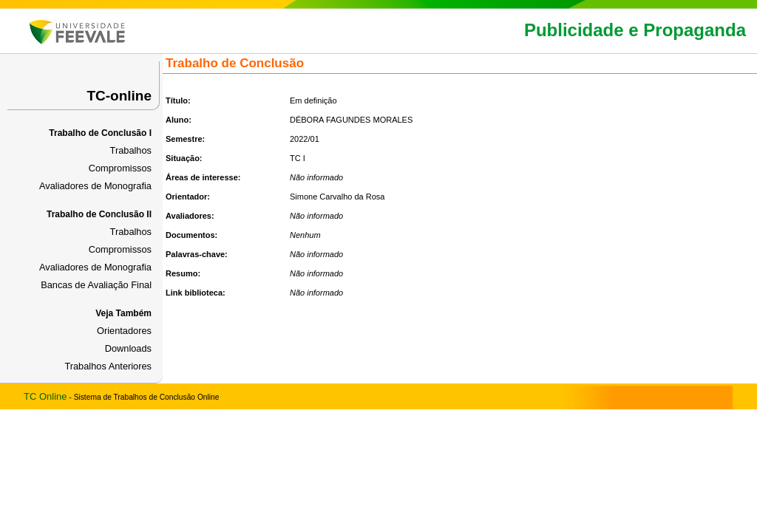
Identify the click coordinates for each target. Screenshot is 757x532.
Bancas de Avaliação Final (96, 285)
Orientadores (124, 331)
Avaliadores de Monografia (95, 186)
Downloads (128, 348)
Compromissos (120, 168)
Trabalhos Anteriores (108, 366)
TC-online (119, 96)
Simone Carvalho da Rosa (337, 197)
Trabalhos (131, 150)
